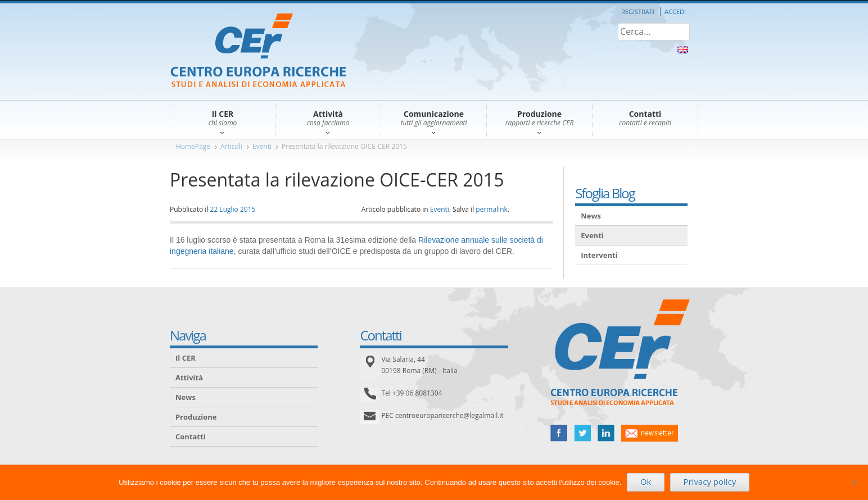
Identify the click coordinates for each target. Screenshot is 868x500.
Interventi (599, 255)
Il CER (186, 358)
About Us (683, 50)
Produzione (196, 417)
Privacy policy (709, 481)
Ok (646, 481)
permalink (491, 209)
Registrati (638, 12)
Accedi (675, 12)
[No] (854, 482)
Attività (189, 378)
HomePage (193, 146)
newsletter (650, 433)
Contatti (191, 437)
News (591, 216)
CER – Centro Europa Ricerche (258, 51)
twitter (582, 433)
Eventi (262, 146)
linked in (606, 433)
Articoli (231, 146)
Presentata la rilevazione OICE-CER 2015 (344, 146)
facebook (559, 433)
